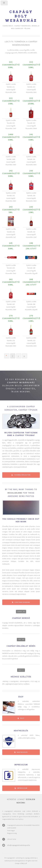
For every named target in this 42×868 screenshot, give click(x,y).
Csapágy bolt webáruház (21, 16)
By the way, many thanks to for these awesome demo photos (21, 493)
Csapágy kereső (21, 618)
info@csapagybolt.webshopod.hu (19, 845)
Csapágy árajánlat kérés (21, 646)
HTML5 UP (24, 863)
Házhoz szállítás (21, 677)
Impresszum (21, 765)
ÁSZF (21, 697)
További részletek (22, 475)
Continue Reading (22, 602)
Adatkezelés (21, 731)
